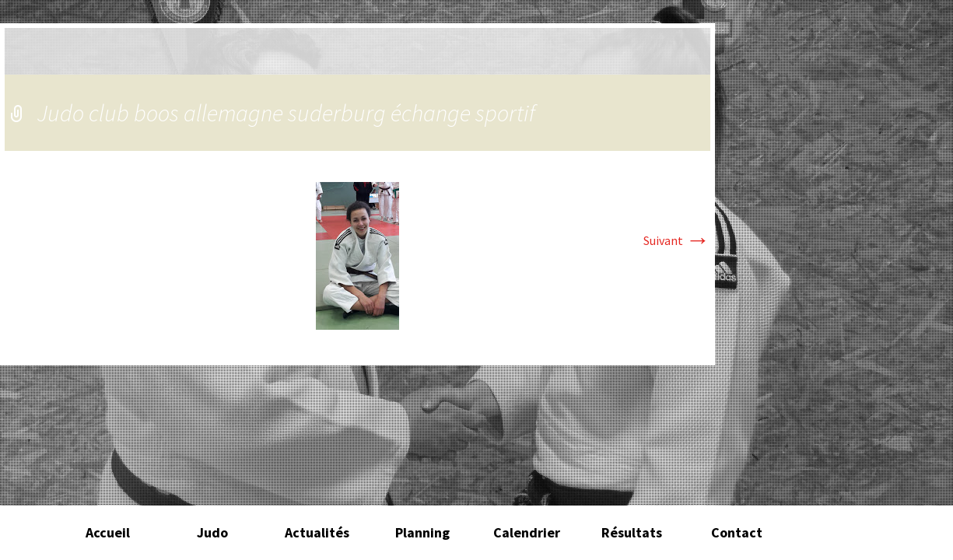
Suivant (677, 240)
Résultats (632, 532)
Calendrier (527, 532)
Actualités (317, 532)
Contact (737, 532)
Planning (422, 532)
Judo (212, 532)
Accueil (108, 532)
